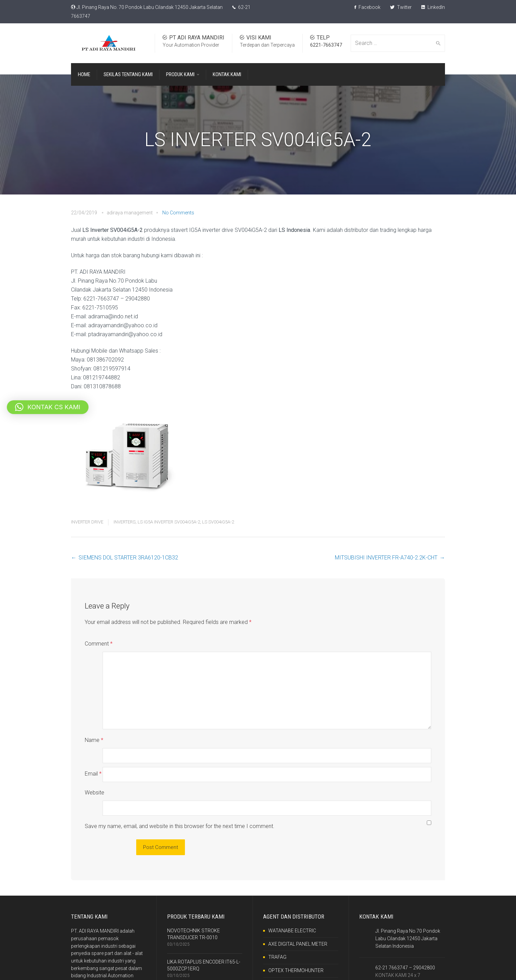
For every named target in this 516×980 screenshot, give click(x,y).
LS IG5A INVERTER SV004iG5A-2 (169, 522)
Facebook (367, 7)
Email (93, 744)
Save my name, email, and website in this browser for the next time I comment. (180, 782)
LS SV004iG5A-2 (218, 522)
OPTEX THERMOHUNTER (296, 926)
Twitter (401, 7)
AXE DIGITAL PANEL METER (298, 900)
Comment (99, 644)
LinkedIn (433, 7)
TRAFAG (277, 913)
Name (94, 725)
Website (95, 763)
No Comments (178, 213)
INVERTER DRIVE (87, 522)
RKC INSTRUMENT (289, 940)
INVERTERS (125, 522)
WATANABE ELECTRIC (292, 886)
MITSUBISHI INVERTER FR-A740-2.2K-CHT (386, 558)
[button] (48, 407)
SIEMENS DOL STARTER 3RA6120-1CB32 (128, 558)
